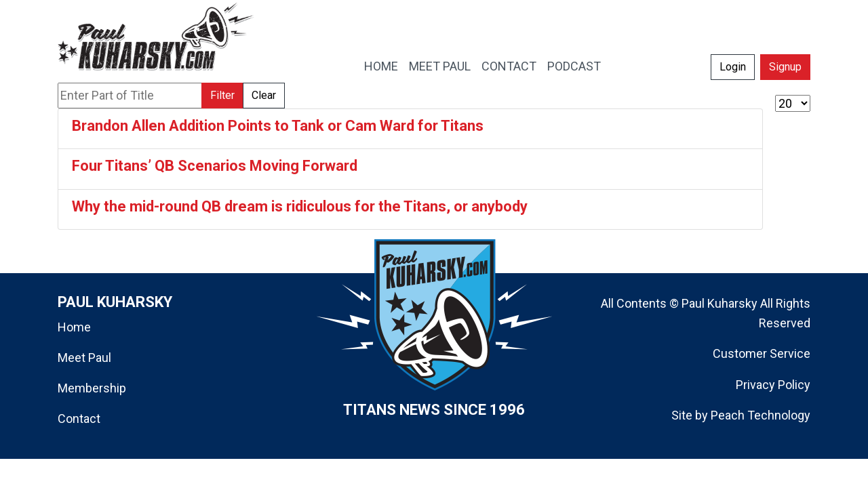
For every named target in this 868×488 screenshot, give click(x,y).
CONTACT (509, 66)
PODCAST (574, 66)
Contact (79, 419)
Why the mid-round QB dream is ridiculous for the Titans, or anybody (300, 206)
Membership (92, 388)
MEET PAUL (440, 66)
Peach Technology (761, 415)
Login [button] (733, 67)
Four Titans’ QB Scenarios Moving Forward (215, 166)
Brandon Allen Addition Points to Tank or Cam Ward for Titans (278, 126)
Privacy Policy (773, 385)
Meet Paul (84, 358)
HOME (381, 66)
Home (74, 327)
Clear (264, 95)
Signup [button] (785, 67)
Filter (222, 95)
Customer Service (762, 353)
